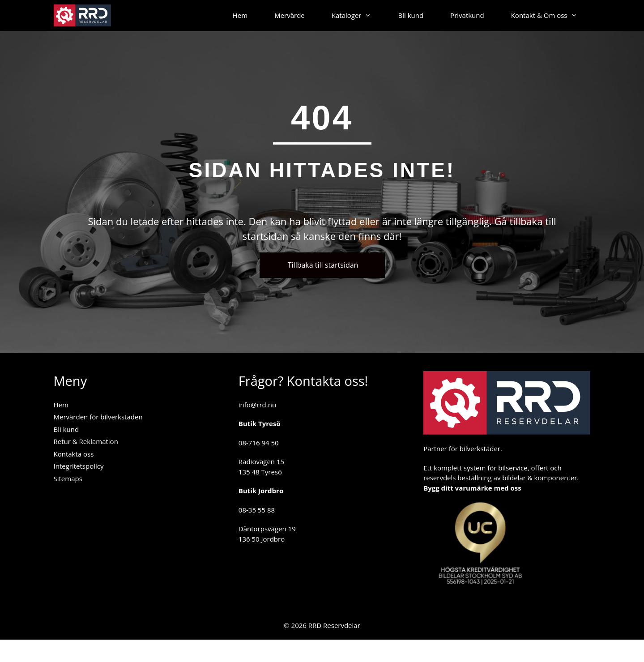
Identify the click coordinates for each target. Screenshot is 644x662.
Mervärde (290, 15)
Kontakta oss (74, 454)
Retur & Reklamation (86, 441)
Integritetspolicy (79, 466)
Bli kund (411, 15)
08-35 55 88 (257, 510)
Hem (240, 15)
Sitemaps (68, 478)
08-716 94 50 (259, 443)
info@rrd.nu (257, 405)
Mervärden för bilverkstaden (98, 417)
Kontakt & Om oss (551, 15)
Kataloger (358, 15)
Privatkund (467, 15)
